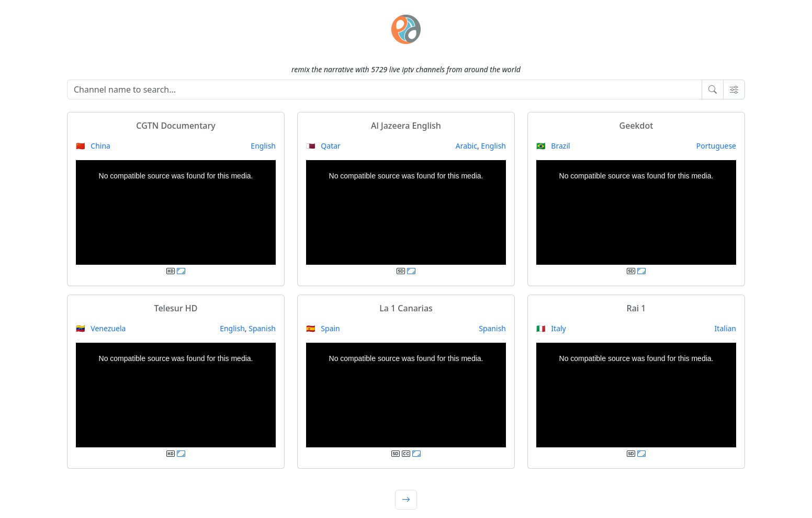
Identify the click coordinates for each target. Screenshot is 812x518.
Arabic (466, 146)
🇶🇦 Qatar (323, 146)
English (263, 146)
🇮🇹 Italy (551, 328)
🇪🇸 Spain (323, 328)
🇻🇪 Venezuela (101, 328)
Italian (725, 328)
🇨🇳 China (93, 146)
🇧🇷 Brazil (553, 146)
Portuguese (716, 146)
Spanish (262, 328)
